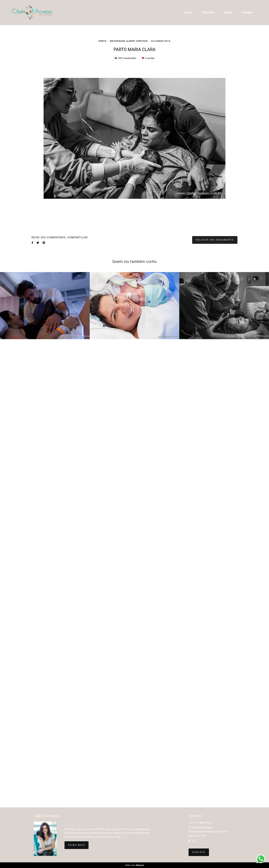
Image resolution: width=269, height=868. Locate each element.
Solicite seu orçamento (215, 240)
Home (188, 12)
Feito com (134, 865)
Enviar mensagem (202, 827)
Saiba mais (77, 845)
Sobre (228, 12)
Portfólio (208, 12)
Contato (247, 12)
